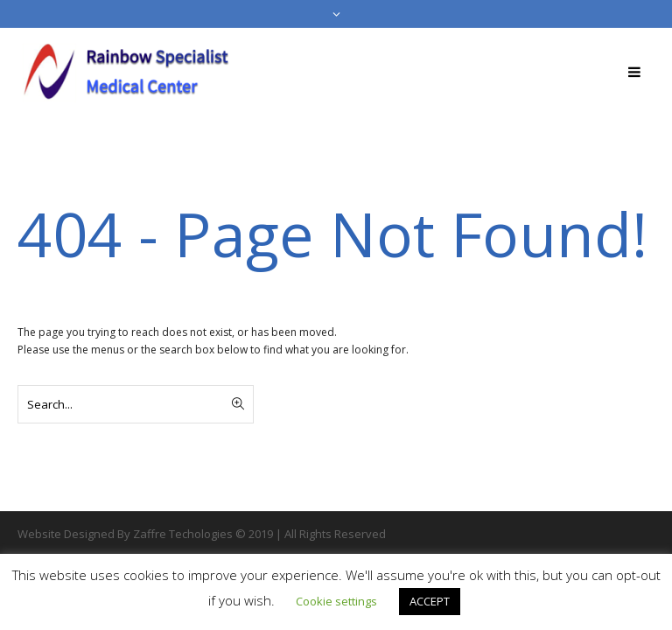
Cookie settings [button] (336, 601)
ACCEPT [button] (430, 601)
